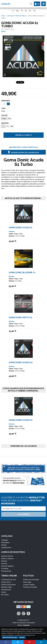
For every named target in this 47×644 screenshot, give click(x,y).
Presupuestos (6, 571)
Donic (3, 31)
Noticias (4, 561)
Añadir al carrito (24, 135)
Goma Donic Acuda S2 (21, 420)
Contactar (5, 569)
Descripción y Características (23, 147)
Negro (4, 119)
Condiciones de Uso (9, 580)
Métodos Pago (7, 587)
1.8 (3, 126)
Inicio (3, 16)
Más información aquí (10, 637)
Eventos (4, 564)
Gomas (12, 231)
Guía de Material (7, 566)
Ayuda (4, 592)
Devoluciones (6, 590)
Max (12, 126)
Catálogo (5, 540)
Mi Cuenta (5, 595)
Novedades (5, 542)
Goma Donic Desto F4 (20, 317)
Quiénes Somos (7, 556)
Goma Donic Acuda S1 (21, 228)
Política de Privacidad (31, 580)
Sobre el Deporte (7, 559)
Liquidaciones (6, 547)
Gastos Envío (6, 582)
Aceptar (22, 637)
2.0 (7, 126)
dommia (26, 625)
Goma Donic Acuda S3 (21, 362)
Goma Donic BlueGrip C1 (22, 273)
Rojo (10, 119)
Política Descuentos (8, 585)
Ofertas (4, 545)
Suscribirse (24, 514)
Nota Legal (27, 582)
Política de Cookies (30, 587)
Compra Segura (29, 585)
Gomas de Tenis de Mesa (16, 16)
